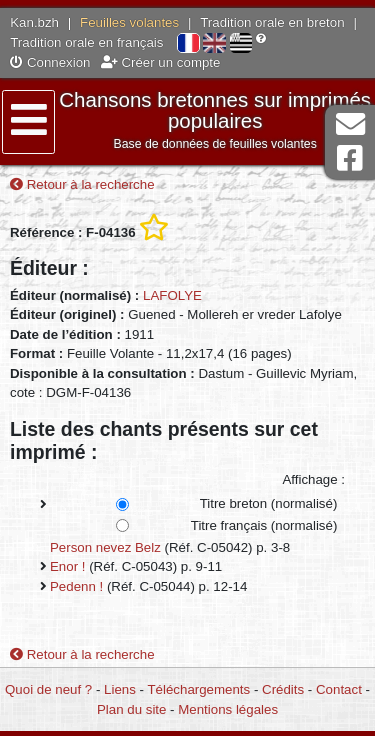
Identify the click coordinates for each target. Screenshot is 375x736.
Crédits (283, 689)
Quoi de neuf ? (48, 689)
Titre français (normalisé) (264, 525)
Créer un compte (161, 62)
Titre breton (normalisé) (269, 503)
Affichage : (313, 479)
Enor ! (67, 566)
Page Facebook (350, 158)
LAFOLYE (172, 295)
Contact (339, 689)
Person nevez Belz (105, 547)
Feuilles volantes (129, 22)
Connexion (50, 62)
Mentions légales (228, 709)
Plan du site (131, 709)
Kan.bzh (34, 22)
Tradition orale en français (86, 42)
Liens (120, 689)
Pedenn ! (76, 586)
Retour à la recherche (82, 184)
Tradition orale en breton (272, 22)
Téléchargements (198, 689)
